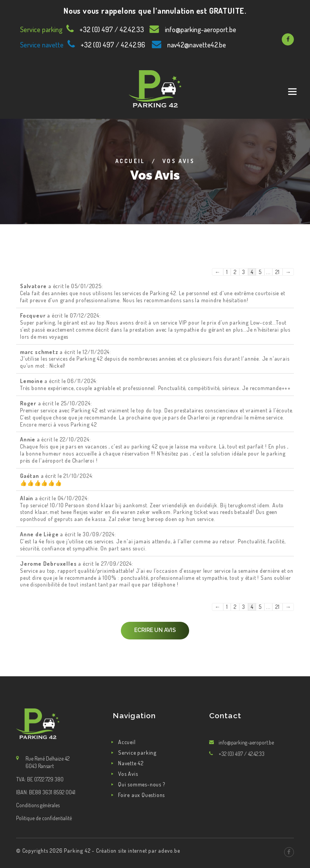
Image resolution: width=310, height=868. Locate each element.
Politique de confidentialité (44, 818)
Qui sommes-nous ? (142, 784)
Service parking (137, 753)
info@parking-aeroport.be (201, 29)
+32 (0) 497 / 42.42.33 (112, 29)
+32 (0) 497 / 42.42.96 (113, 45)
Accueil (130, 161)
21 (278, 272)
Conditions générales (38, 805)
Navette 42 (131, 763)
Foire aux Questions (141, 795)
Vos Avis (128, 774)
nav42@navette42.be (197, 45)
